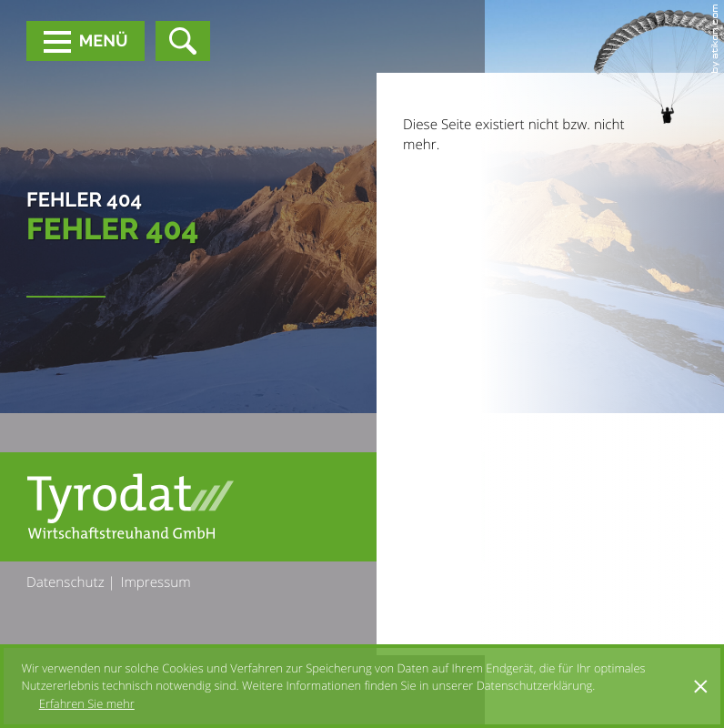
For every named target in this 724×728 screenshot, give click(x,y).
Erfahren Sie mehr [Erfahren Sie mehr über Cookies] (87, 703)
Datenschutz (65, 582)
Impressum (156, 582)
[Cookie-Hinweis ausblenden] (700, 686)
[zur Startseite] (130, 506)
